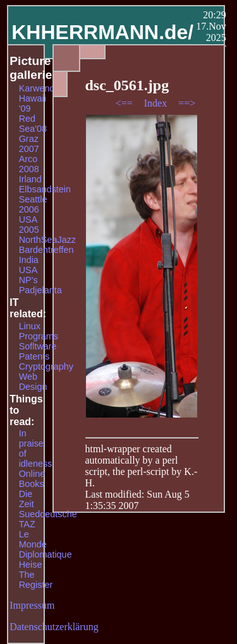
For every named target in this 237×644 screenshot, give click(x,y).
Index (157, 103)
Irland (30, 179)
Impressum (32, 605)
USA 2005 (29, 225)
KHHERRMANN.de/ (102, 32)
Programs (39, 336)
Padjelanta (40, 290)
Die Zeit (27, 499)
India (29, 260)
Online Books (32, 479)
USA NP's (28, 275)
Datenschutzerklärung (54, 627)
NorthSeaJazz (47, 240)
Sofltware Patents (38, 351)
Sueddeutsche (48, 514)
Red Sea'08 (33, 124)
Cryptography (46, 366)
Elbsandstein (45, 189)
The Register (36, 580)
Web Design (33, 382)
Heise (31, 565)
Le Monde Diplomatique (46, 544)
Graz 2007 (29, 144)
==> (187, 103)
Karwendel (40, 88)
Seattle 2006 (33, 204)
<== (125, 103)
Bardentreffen (46, 250)
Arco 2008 (29, 164)
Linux (30, 326)
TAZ (27, 524)
